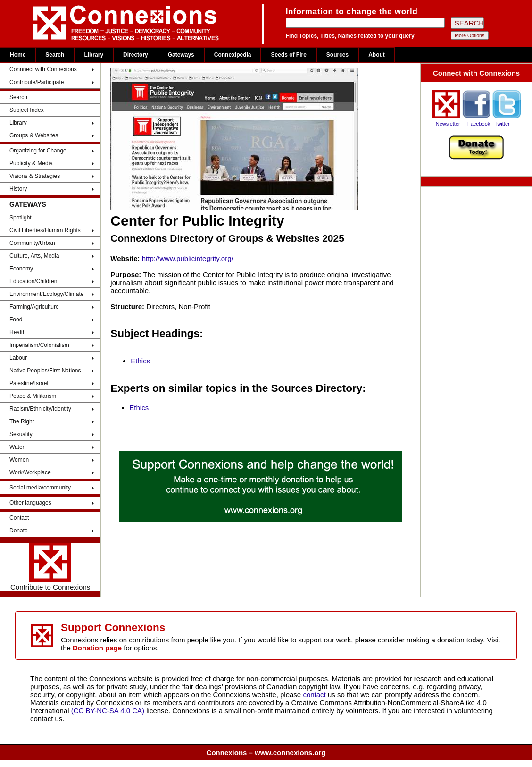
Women (19, 460)
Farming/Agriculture (34, 307)
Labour (18, 358)
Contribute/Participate (37, 82)
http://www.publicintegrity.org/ (188, 258)
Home (18, 55)
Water (17, 447)
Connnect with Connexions (43, 69)
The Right (22, 421)
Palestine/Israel (29, 383)
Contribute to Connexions (50, 567)
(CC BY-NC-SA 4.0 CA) (108, 711)
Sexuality (21, 434)
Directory (136, 55)
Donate (19, 531)
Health (18, 332)
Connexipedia (233, 55)
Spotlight (21, 218)
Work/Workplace (30, 472)
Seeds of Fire (288, 55)
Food (16, 320)
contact (315, 695)
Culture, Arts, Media (34, 256)
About (377, 55)
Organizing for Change (38, 151)
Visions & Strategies (35, 176)
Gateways (181, 55)
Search (55, 55)
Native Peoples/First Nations (45, 371)
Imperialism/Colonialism (39, 345)
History (18, 189)
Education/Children (33, 281)
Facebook (479, 124)
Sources (337, 55)
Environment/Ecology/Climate (46, 294)
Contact (19, 518)
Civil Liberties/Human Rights (45, 230)
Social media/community (40, 488)
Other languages (30, 503)
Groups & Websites (34, 135)
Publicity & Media (31, 163)
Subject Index (27, 110)
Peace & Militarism (33, 396)
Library (94, 55)
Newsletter (448, 124)
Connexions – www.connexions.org (266, 753)
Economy (21, 269)
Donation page (97, 648)
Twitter (502, 124)
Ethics (140, 361)
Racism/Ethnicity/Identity (40, 409)
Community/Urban (32, 243)
